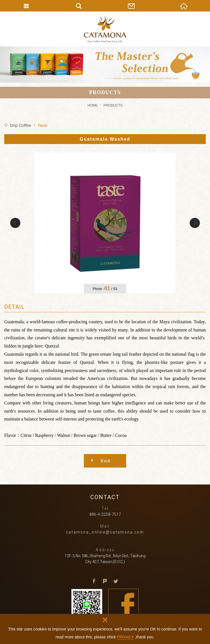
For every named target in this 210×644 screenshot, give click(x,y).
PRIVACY (125, 637)
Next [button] (195, 223)
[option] (105, 223)
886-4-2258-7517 (105, 514)
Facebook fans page (123, 604)
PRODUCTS (113, 105)
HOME (93, 105)
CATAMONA (105, 29)
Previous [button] (15, 223)
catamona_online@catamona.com (105, 532)
